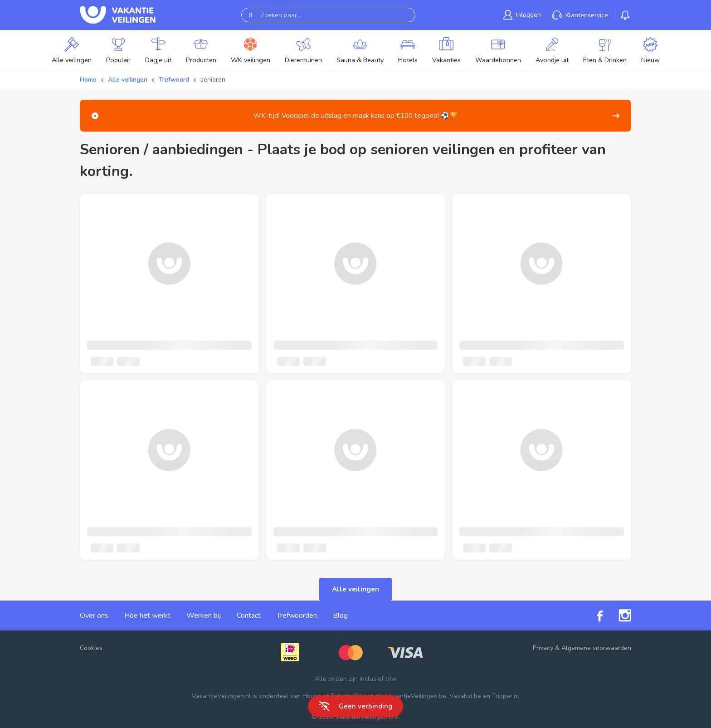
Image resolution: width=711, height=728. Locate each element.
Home (88, 80)
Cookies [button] (91, 648)
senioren (213, 80)
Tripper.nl (506, 696)
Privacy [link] (543, 648)
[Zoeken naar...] (328, 15)
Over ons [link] (94, 616)
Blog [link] (340, 616)
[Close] (95, 116)
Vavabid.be (465, 696)
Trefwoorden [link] (297, 616)
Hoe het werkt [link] (147, 616)
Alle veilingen (128, 80)
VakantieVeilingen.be (416, 696)
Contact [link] (249, 616)
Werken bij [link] (204, 616)
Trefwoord (174, 80)
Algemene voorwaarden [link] (596, 648)
